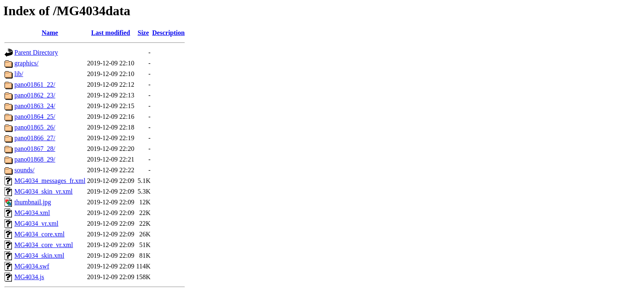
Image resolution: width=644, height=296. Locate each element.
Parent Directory (36, 52)
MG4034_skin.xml (39, 256)
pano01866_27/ (35, 138)
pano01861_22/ (35, 84)
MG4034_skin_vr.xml (44, 191)
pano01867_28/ (35, 149)
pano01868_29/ (35, 159)
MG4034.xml (32, 213)
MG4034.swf (32, 266)
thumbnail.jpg (33, 202)
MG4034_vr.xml (36, 223)
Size (143, 33)
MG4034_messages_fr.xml (50, 181)
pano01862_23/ (35, 95)
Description (169, 33)
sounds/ (24, 170)
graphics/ (26, 63)
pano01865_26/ (35, 127)
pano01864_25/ (35, 117)
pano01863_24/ (35, 106)
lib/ (19, 74)
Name (50, 33)
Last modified (111, 33)
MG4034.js (29, 277)
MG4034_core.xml (39, 234)
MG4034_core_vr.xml (44, 245)
